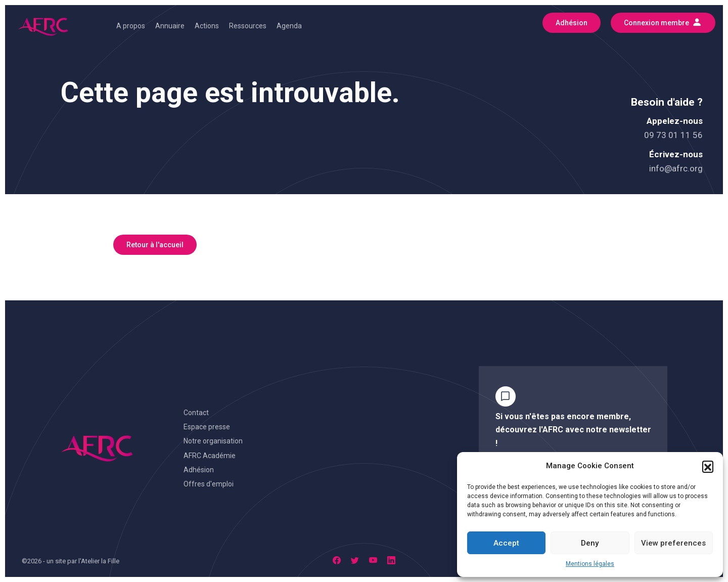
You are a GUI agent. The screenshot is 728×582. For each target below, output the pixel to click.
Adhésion (199, 470)
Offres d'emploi (209, 484)
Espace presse (207, 427)
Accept (506, 543)
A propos (131, 26)
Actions (207, 26)
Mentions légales (590, 564)
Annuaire (170, 26)
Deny (590, 543)
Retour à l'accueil (155, 245)
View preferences (673, 543)
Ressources (248, 26)
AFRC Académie (210, 456)
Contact (196, 413)
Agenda (289, 26)
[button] (708, 466)
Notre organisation (213, 441)
